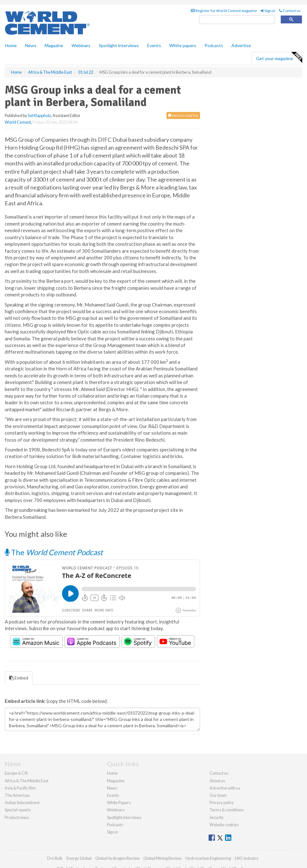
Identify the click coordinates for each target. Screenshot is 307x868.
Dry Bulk (55, 858)
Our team (218, 795)
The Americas (17, 795)
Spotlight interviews (119, 45)
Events (154, 45)
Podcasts (214, 45)
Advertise (241, 45)
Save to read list (183, 115)
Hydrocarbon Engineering (208, 858)
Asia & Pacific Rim (20, 788)
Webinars (81, 45)
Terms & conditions (227, 810)
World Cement (18, 122)
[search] (237, 20)
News (112, 788)
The (54, 552)
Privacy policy (222, 803)
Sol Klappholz (39, 115)
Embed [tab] (19, 678)
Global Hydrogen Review (117, 858)
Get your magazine (279, 58)
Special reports (18, 810)
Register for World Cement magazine (224, 11)
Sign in (268, 11)
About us (217, 781)
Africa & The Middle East (27, 781)
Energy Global (79, 858)
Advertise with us (225, 788)
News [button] (31, 45)
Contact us (290, 11)
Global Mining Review (163, 858)
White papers (183, 45)
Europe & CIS (16, 773)
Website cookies (224, 825)
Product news (17, 817)
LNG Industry (247, 858)
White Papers (119, 803)
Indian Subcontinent (22, 803)
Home (11, 45)
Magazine (54, 45)
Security (217, 817)
